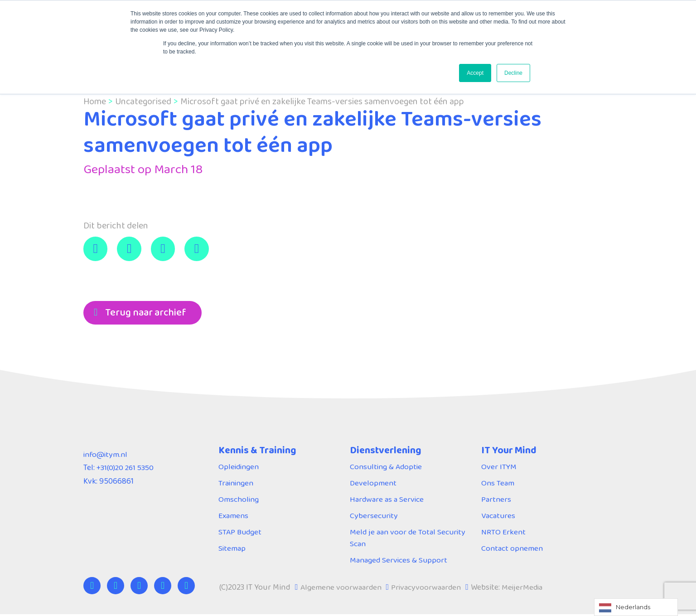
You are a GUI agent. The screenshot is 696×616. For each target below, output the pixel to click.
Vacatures (499, 517)
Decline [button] (513, 73)
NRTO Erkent (504, 533)
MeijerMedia (526, 589)
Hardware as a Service (387, 500)
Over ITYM (499, 468)
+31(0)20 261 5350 (127, 469)
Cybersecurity (374, 517)
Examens (234, 517)
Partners (496, 500)
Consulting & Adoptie (387, 468)
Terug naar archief (146, 313)
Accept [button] (475, 73)
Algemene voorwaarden (342, 589)
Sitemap (232, 549)
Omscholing (239, 500)
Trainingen (237, 484)
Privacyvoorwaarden (428, 589)
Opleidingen (240, 468)
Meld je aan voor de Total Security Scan (409, 539)
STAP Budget (241, 533)
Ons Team (498, 484)
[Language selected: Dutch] (636, 607)
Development (374, 484)
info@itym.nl (106, 456)
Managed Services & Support (399, 562)
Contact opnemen (513, 549)
